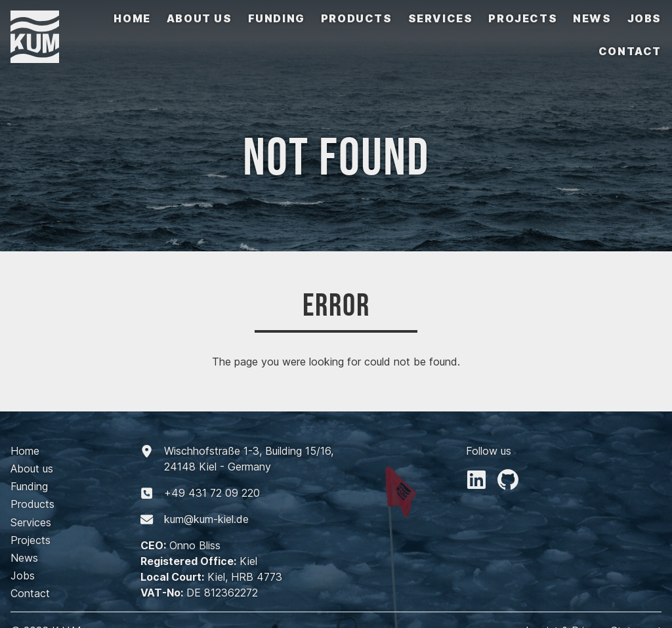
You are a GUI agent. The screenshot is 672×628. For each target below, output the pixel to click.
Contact (630, 51)
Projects (523, 18)
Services (441, 18)
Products (357, 18)
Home (132, 18)
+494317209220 (212, 493)
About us (199, 18)
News (592, 18)
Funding (277, 18)
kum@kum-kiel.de (206, 519)
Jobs (644, 18)
